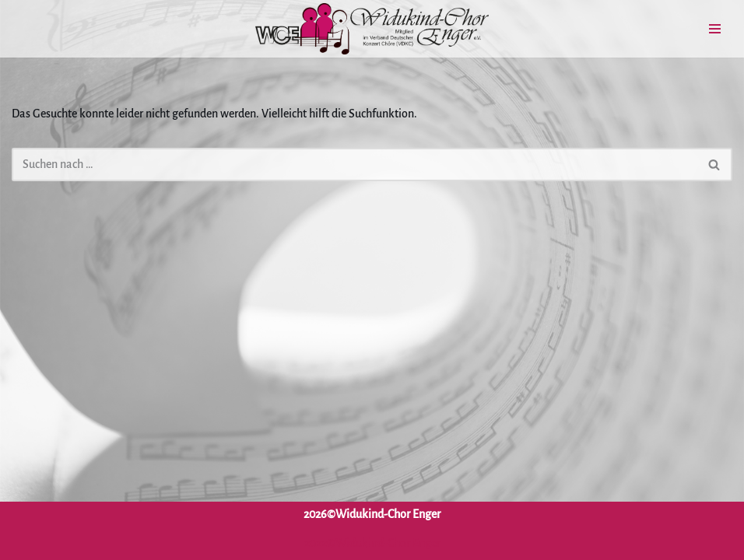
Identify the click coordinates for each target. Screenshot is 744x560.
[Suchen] (354, 164)
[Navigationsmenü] (715, 29)
